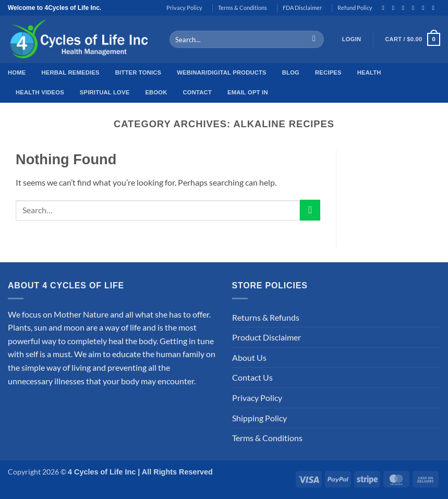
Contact (197, 92)
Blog (291, 72)
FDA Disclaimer (302, 8)
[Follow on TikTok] (405, 8)
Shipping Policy (259, 418)
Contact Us (252, 377)
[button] (352, 40)
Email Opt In (248, 92)
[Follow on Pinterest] (435, 8)
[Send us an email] (425, 8)
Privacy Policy (184, 8)
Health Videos (40, 92)
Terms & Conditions (243, 8)
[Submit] (314, 40)
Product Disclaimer (267, 337)
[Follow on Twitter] (415, 8)
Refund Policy (355, 8)
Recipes (328, 72)
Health (369, 72)
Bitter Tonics (138, 72)
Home (17, 72)
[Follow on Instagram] (395, 8)
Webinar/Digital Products (222, 72)
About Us (249, 357)
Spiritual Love (105, 92)
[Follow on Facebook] (385, 8)
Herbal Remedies (70, 72)
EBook (156, 92)
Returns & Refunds (266, 317)
